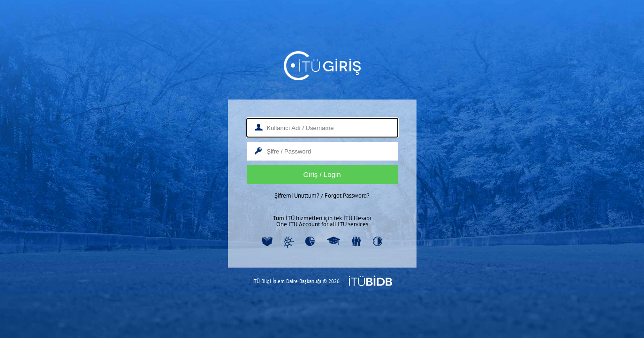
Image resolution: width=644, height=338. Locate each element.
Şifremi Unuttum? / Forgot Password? (322, 196)
